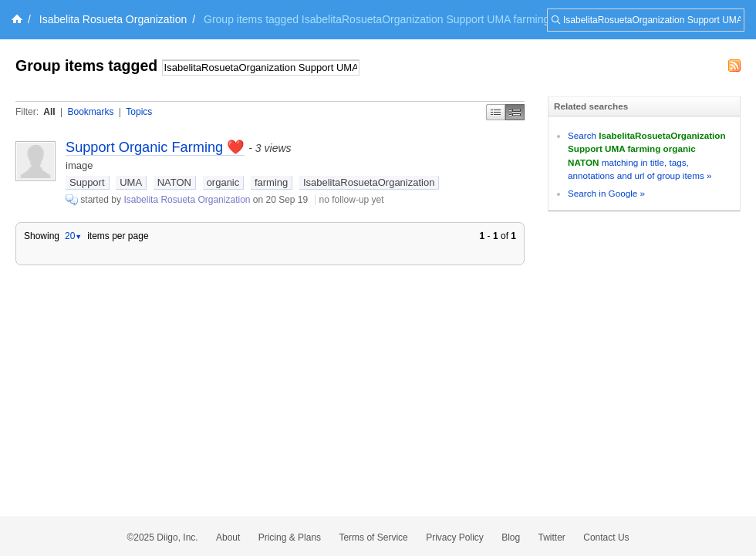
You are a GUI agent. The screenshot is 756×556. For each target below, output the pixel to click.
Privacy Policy (455, 537)
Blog (511, 537)
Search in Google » (606, 193)
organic (223, 182)
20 (73, 236)
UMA (131, 182)
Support (87, 182)
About (228, 537)
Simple (496, 112)
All (49, 112)
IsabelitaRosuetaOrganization (369, 182)
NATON (174, 182)
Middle (515, 112)
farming (271, 182)
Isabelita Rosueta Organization (113, 19)
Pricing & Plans (290, 537)
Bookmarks (90, 112)
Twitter (552, 537)
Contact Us (606, 537)
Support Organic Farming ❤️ (155, 147)
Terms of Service (373, 537)
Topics (139, 112)
